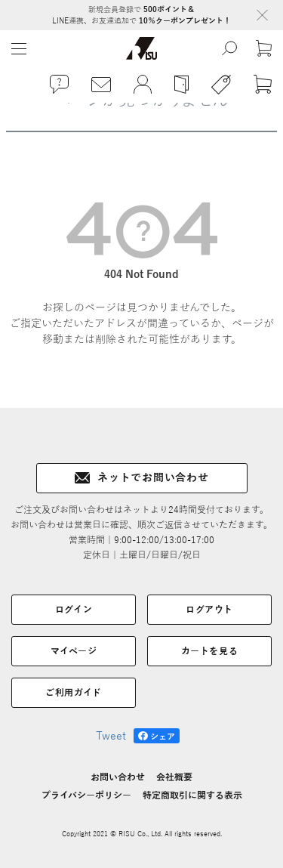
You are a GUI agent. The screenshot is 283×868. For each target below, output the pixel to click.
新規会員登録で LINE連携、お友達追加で (141, 15)
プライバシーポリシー (86, 795)
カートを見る (210, 651)
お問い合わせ (118, 777)
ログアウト (209, 610)
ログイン (74, 610)
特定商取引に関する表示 (192, 795)
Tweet (111, 736)
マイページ (74, 651)
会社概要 (174, 777)
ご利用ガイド (74, 693)
